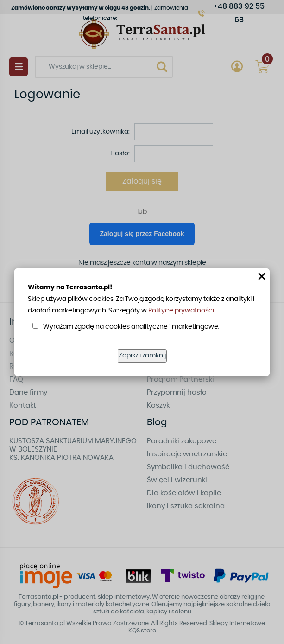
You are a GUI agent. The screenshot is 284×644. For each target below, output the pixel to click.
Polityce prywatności (181, 311)
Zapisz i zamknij (142, 356)
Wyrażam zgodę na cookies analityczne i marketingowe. (131, 327)
